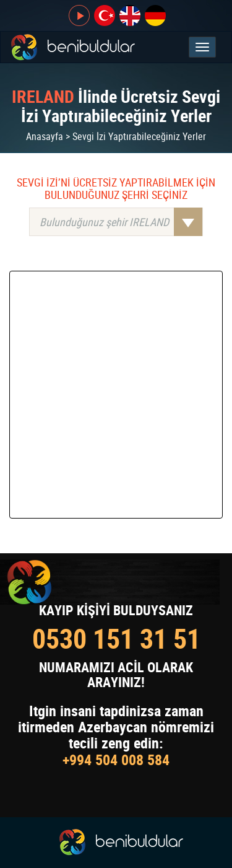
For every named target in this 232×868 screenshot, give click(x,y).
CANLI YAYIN (79, 15)
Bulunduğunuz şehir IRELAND (121, 222)
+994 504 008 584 (116, 760)
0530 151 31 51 (116, 638)
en (130, 15)
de (155, 15)
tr (105, 15)
